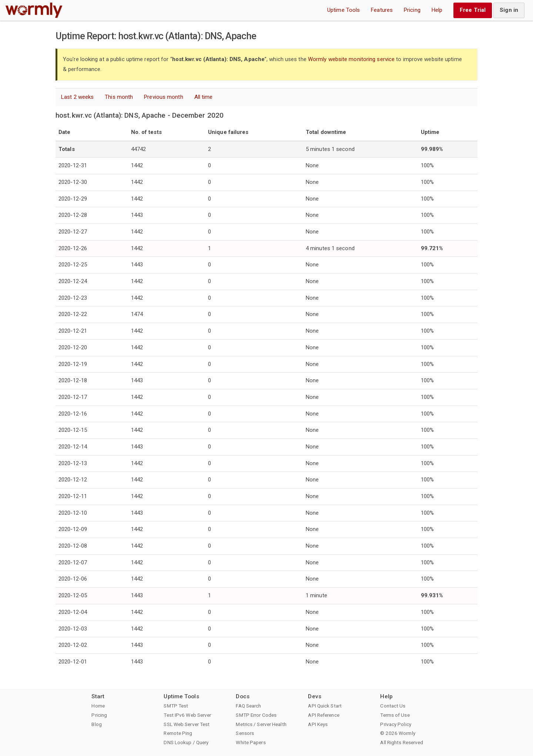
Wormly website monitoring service (351, 59)
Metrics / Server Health (261, 724)
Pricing (412, 10)
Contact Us (393, 706)
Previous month (163, 97)
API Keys (318, 724)
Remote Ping (178, 733)
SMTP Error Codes (256, 715)
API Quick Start (325, 706)
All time (204, 97)
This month (119, 97)
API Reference (324, 715)
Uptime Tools (343, 10)
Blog (96, 724)
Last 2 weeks (77, 97)
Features (382, 10)
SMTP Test (176, 706)
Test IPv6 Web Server (187, 715)
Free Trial (473, 10)
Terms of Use (395, 715)
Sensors (245, 733)
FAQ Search (248, 706)
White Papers (251, 742)
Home (98, 706)
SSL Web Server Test (187, 724)
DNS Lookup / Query (186, 742)
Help (437, 10)
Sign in (509, 10)
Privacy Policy (395, 724)
